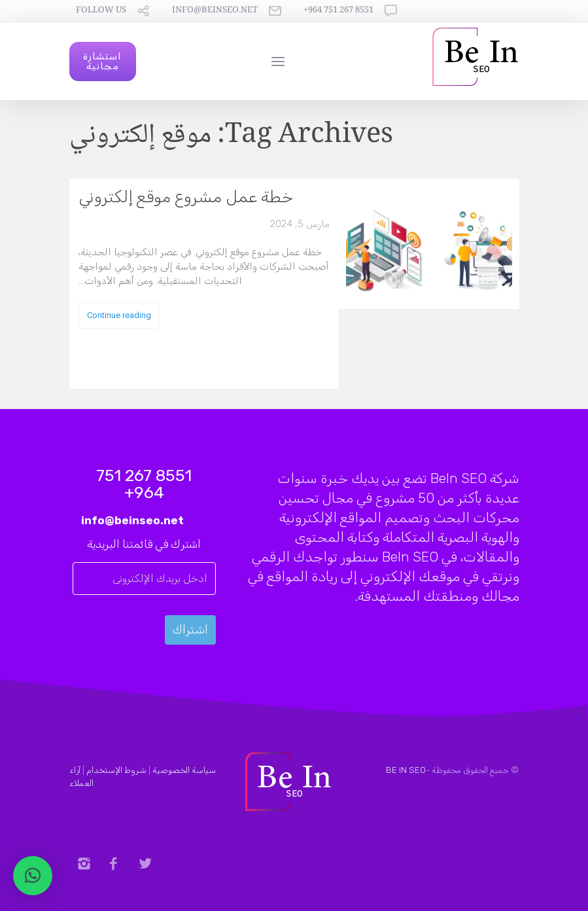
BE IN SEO (406, 770)
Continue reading (119, 315)
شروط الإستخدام (116, 770)
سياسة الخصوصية (184, 770)
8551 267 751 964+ (338, 11)
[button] (33, 876)
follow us (101, 11)
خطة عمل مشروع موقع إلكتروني (186, 197)
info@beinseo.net (215, 11)
